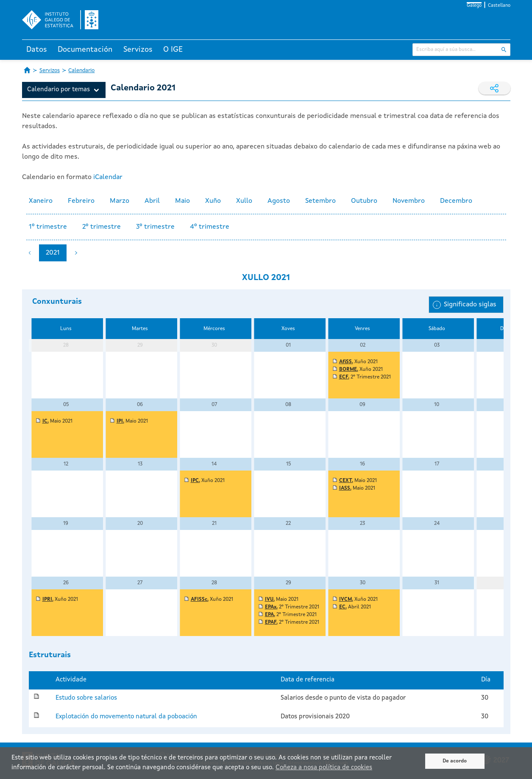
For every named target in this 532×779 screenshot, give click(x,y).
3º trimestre (155, 227)
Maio (182, 201)
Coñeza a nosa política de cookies (324, 768)
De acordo (455, 761)
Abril (152, 201)
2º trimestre (102, 227)
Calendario (81, 71)
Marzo (120, 201)
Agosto (279, 201)
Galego (474, 6)
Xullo (244, 201)
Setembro (320, 201)
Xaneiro (41, 201)
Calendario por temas (58, 90)
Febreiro (81, 201)
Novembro (409, 201)
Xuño (213, 201)
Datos (37, 50)
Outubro (364, 201)
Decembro (456, 201)
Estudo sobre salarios (86, 698)
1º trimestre (48, 227)
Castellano (499, 6)
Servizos (138, 50)
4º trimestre (210, 227)
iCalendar (108, 177)
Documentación (85, 50)
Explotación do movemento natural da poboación (126, 717)
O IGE (173, 50)
